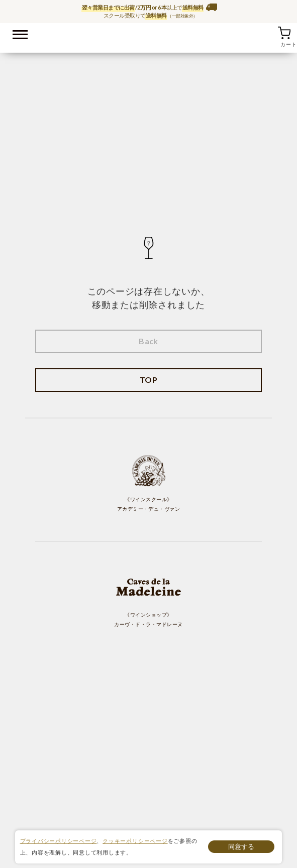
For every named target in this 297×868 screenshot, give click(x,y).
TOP (148, 380)
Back (148, 341)
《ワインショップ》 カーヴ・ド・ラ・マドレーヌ (148, 598)
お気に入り (271, 33)
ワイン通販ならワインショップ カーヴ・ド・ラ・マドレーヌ (148, 36)
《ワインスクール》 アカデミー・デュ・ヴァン (149, 483)
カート (284, 33)
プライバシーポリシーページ (59, 841)
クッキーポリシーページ (135, 841)
